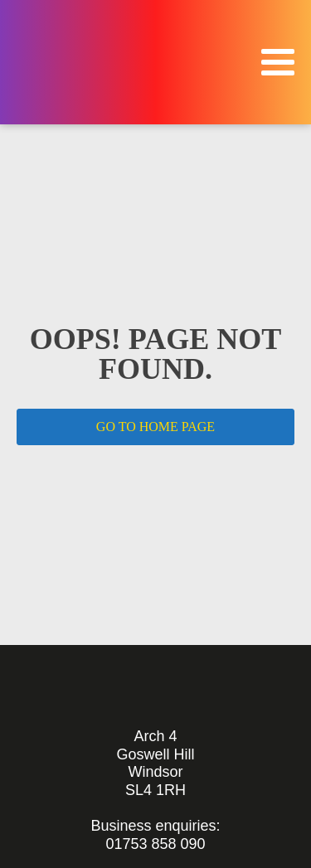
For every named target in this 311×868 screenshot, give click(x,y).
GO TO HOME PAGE (155, 427)
